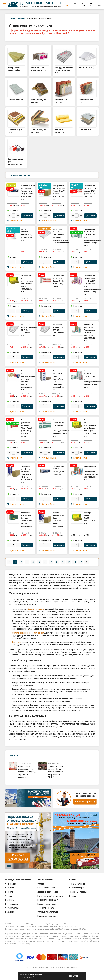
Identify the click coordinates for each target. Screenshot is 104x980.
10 (69, 562)
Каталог (22, 18)
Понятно (74, 976)
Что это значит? (27, 977)
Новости (13, 755)
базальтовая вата (36, 609)
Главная (12, 18)
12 (81, 562)
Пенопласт (16, 642)
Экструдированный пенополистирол (28, 633)
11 (75, 562)
